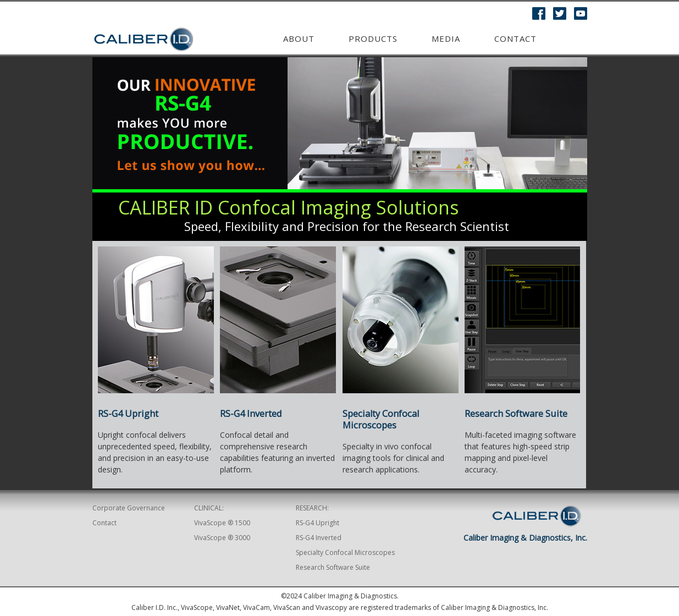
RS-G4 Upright (128, 414)
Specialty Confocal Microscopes (381, 419)
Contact (515, 38)
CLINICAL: (209, 508)
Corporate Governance (129, 508)
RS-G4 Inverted (319, 538)
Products (373, 38)
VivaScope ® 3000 (222, 538)
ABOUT (299, 38)
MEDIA (446, 38)
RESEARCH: (312, 508)
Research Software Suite (516, 414)
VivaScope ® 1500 (222, 523)
